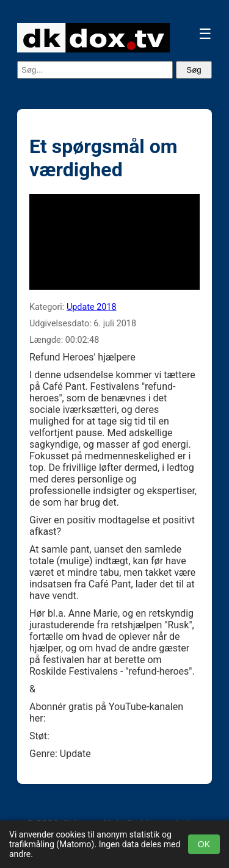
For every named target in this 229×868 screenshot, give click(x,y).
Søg (194, 70)
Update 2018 (92, 307)
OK (204, 844)
